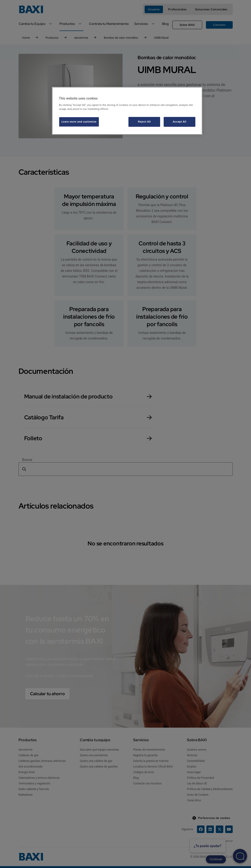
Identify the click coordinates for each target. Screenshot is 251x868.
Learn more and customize (79, 122)
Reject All (144, 122)
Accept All (180, 122)
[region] (127, 111)
